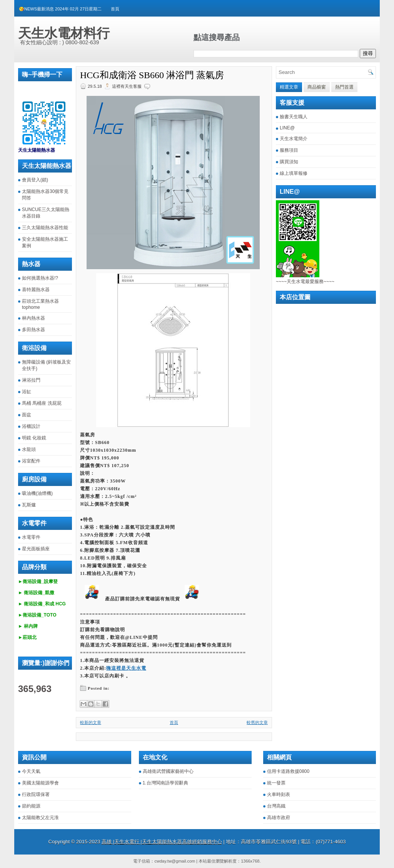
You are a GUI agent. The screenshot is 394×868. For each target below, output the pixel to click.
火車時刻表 (279, 794)
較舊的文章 (257, 722)
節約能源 (31, 806)
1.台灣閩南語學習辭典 (165, 783)
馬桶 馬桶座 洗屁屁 (42, 403)
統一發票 (276, 783)
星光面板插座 (36, 549)
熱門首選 (344, 87)
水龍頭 (29, 449)
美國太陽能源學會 (40, 783)
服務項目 (289, 150)
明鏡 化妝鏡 (34, 438)
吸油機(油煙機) (37, 493)
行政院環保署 (36, 794)
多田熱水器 (33, 330)
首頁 (115, 9)
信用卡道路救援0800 (288, 771)
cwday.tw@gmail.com (175, 861)
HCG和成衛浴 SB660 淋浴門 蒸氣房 (152, 75)
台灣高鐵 (276, 806)
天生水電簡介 (294, 139)
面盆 (27, 415)
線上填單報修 (294, 173)
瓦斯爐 (29, 505)
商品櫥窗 (317, 87)
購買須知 (289, 162)
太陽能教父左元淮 (40, 818)
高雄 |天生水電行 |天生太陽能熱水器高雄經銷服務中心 (162, 842)
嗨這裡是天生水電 (126, 668)
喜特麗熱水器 (36, 290)
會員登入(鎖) (35, 180)
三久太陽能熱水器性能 (45, 228)
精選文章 (289, 87)
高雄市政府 (279, 818)
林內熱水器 (33, 318)
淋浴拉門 (31, 380)
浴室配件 (31, 461)
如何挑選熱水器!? (40, 278)
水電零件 (31, 537)
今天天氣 (31, 771)
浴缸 (27, 392)
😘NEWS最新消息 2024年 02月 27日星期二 (60, 9)
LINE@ (287, 128)
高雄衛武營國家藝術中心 (168, 771)
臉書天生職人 (294, 117)
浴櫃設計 (31, 426)
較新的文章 (91, 722)
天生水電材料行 (64, 33)
